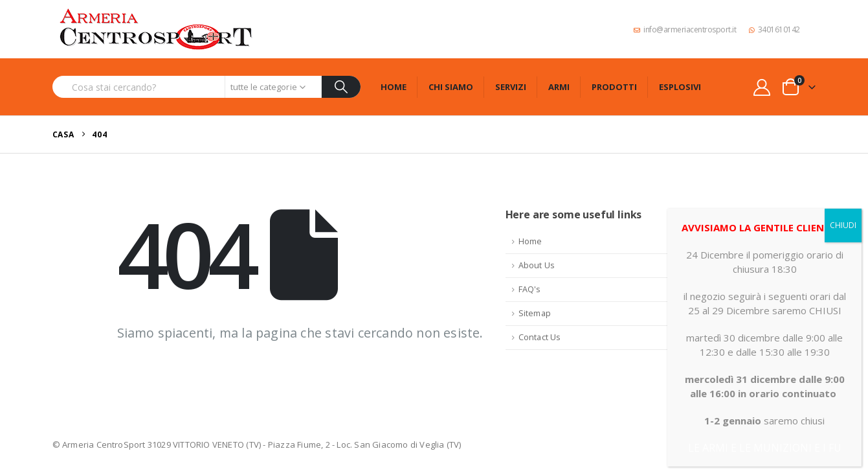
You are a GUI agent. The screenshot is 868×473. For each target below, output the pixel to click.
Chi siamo (451, 87)
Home (394, 87)
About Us (537, 265)
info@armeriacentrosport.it (685, 29)
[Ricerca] (341, 87)
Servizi (511, 87)
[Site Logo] (156, 29)
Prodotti (614, 87)
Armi (559, 87)
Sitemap (535, 313)
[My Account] (762, 87)
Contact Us (540, 337)
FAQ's (530, 289)
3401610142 (774, 29)
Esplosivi (680, 87)
